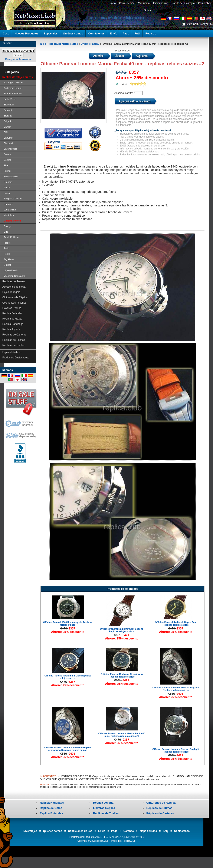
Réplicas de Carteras (14, 335)
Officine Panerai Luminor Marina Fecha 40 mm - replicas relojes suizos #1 (122, 735)
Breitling (7, 116)
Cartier (6, 127)
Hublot (6, 193)
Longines (8, 204)
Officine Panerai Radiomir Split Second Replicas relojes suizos (122, 630)
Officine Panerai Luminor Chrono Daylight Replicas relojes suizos (176, 750)
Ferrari (6, 171)
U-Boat (7, 265)
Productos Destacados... (16, 358)
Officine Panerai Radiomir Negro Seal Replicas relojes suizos (176, 624)
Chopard (7, 143)
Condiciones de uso (80, 831)
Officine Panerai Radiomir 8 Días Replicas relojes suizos (68, 677)
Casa (6, 34)
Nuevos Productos (27, 34)
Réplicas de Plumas (14, 340)
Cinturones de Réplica (15, 297)
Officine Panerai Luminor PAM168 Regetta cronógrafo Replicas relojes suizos (68, 749)
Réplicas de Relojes (14, 281)
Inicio (113, 3)
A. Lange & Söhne (12, 82)
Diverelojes (30, 831)
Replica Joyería (11, 329)
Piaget (6, 243)
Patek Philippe (10, 237)
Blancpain (8, 105)
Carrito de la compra (183, 3)
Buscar (7, 43)
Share (148, 10)
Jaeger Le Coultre (12, 199)
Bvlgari (7, 121)
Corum (6, 154)
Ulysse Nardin (10, 270)
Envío (114, 34)
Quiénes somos (73, 34)
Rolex (6, 254)
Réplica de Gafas (12, 319)
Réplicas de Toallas (13, 345)
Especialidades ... (12, 352)
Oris (5, 232)
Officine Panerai (90, 44)
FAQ (137, 34)
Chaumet (8, 138)
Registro (151, 34)
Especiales (51, 34)
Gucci (6, 188)
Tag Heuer (8, 259)
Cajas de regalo (11, 292)
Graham (7, 182)
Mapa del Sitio (148, 831)
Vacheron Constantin (14, 276)
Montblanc (8, 215)
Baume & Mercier (12, 94)
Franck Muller (10, 176)
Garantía (129, 831)
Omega (7, 226)
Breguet (7, 110)
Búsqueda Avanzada (18, 59)
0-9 (142, 837)
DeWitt (6, 160)
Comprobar (205, 3)
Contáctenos (96, 34)
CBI (5, 132)
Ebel (5, 165)
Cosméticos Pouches (14, 303)
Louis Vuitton (10, 210)
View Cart (192, 24)
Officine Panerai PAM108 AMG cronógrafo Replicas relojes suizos (176, 689)
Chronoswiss (10, 149)
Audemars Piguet (12, 88)
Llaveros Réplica (12, 308)
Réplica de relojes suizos (63, 44)
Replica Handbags (13, 324)
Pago (126, 34)
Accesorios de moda (14, 287)
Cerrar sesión (127, 3)
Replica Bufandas (12, 313)
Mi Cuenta (144, 3)
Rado (6, 248)
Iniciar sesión (160, 3)
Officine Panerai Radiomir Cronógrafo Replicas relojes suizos (122, 675)
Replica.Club (102, 841)
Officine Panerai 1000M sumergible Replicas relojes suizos (68, 624)
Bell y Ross (9, 99)
